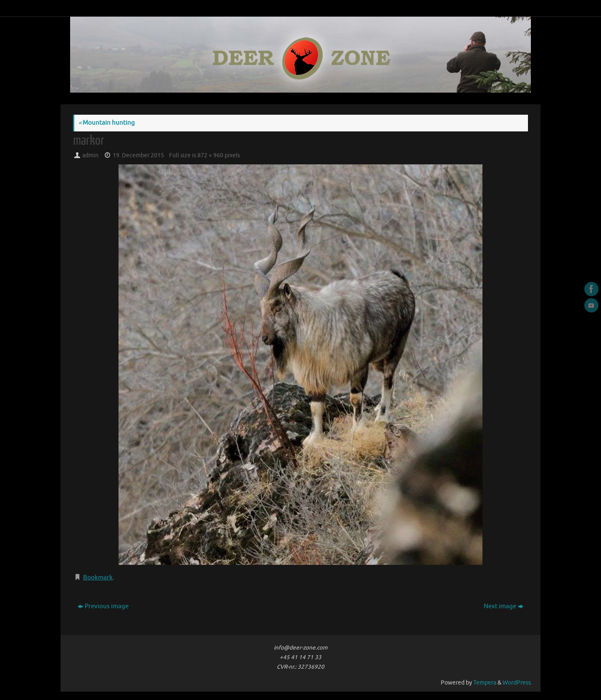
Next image (504, 606)
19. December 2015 (138, 155)
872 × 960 (210, 155)
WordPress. (517, 683)
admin (90, 155)
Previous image (103, 606)
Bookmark (98, 578)
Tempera (485, 683)
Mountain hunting (107, 123)
